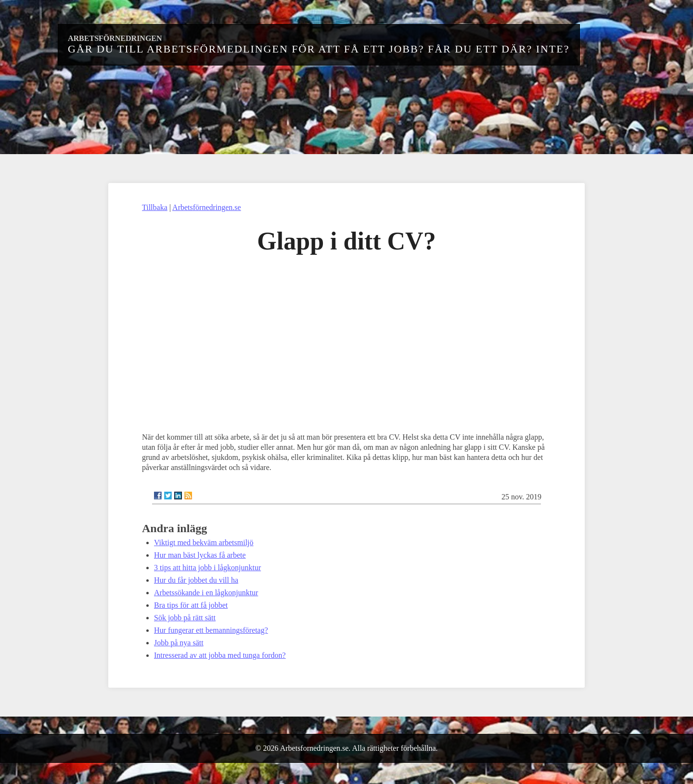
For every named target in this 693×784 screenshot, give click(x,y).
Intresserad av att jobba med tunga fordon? (220, 655)
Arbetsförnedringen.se (207, 207)
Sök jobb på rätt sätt (185, 618)
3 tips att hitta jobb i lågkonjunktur (207, 568)
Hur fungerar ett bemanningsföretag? (211, 630)
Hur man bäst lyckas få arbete (200, 555)
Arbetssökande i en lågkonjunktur (206, 593)
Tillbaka (155, 207)
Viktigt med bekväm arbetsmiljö (204, 542)
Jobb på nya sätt (179, 643)
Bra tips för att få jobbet (191, 605)
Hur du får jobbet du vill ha (196, 580)
